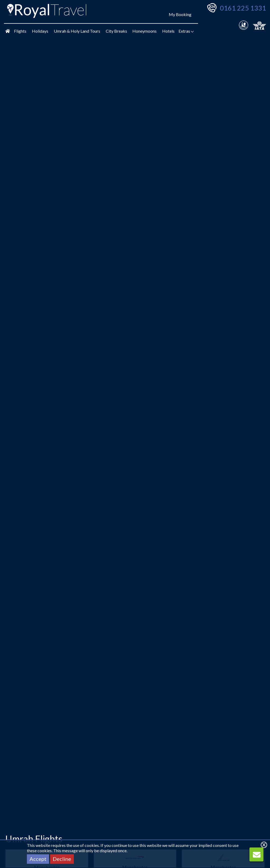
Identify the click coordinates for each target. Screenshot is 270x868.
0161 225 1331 (243, 8)
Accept (38, 859)
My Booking (180, 14)
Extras (186, 31)
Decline (62, 859)
